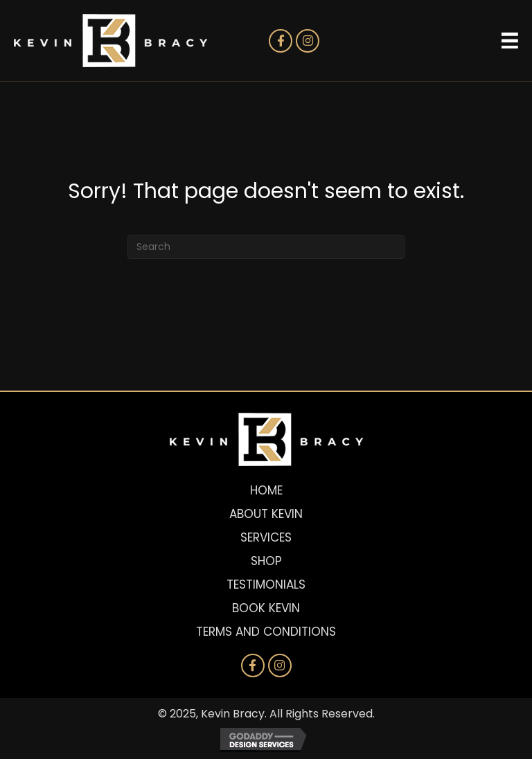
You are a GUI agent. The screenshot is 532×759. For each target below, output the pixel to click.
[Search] (266, 247)
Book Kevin (266, 608)
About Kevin (266, 514)
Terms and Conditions (266, 632)
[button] (281, 41)
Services (266, 537)
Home (266, 490)
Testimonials (266, 584)
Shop (266, 561)
